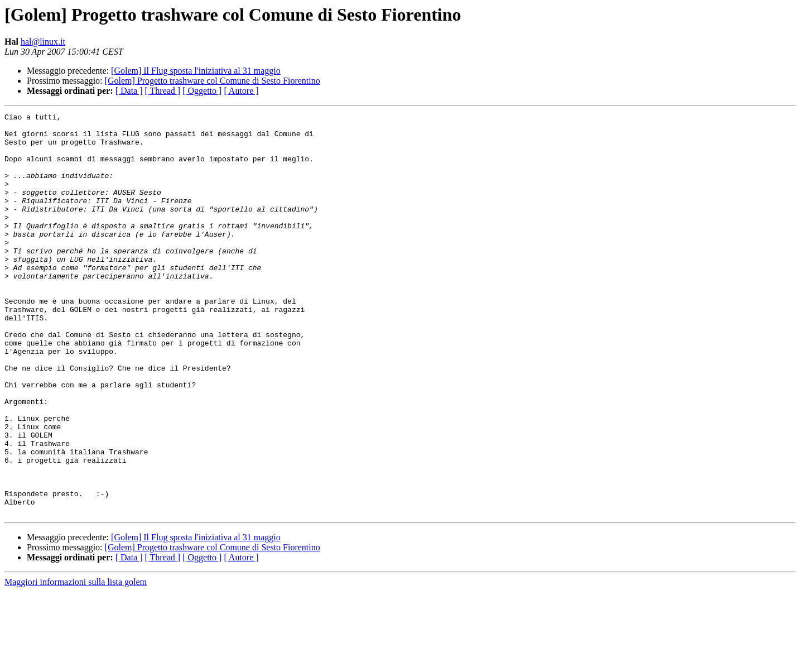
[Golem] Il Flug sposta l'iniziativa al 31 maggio (196, 71)
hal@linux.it (43, 42)
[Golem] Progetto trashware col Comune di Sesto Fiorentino (213, 81)
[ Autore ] (241, 91)
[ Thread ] (163, 91)
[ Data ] (129, 91)
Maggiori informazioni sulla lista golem (76, 662)
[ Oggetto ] (202, 91)
